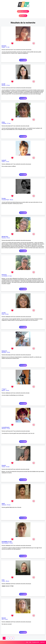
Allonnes (4, 429)
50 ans (11, 200)
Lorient (3, 581)
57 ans (9, 123)
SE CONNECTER (23, 16)
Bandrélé (4, 352)
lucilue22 (4, 160)
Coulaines (4, 123)
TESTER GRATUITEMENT (23, 11)
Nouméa (4, 238)
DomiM (3, 84)
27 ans (7, 162)
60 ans (7, 314)
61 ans (8, 47)
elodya (3, 122)
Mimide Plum (5, 237)
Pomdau (4, 198)
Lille (3, 619)
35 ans (8, 352)
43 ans (7, 390)
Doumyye (4, 46)
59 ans (6, 619)
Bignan (3, 390)
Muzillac (4, 85)
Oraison (4, 467)
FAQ (27, 642)
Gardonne (4, 505)
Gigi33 (3, 504)
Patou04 (4, 465)
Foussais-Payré (5, 200)
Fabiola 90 (4, 351)
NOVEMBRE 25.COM (7, 542)
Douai (3, 314)
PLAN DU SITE (36, 642)
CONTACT (43, 642)
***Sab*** (4, 389)
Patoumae (4, 275)
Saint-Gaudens (5, 543)
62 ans (8, 85)
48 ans (7, 581)
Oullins (3, 162)
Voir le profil (23, 60)
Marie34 (4, 618)
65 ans (8, 467)
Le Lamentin (5, 276)
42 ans (11, 543)
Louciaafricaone (6, 427)
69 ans (8, 238)
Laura (3, 580)
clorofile (4, 313)
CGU (30, 642)
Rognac (4, 47)
